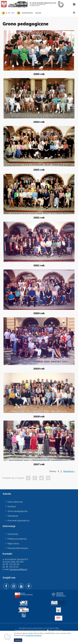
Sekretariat (13, 516)
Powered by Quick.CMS (24, 630)
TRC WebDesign (54, 630)
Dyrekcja (12, 506)
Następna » (69, 471)
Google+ (35, 478)
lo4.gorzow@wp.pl (18, 569)
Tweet (41, 478)
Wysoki (38, 13)
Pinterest (48, 478)
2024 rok (39, 122)
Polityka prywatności (17, 539)
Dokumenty (13, 534)
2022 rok (39, 217)
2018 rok (39, 416)
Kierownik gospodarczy (19, 521)
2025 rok (39, 74)
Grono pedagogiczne (18, 511)
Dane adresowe (15, 502)
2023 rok (39, 170)
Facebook (28, 478)
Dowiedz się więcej (34, 638)
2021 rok (39, 265)
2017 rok (39, 464)
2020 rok (39, 313)
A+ (9, 13)
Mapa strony (13, 544)
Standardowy (27, 13)
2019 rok (39, 369)
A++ (13, 13)
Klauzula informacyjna (18, 548)
